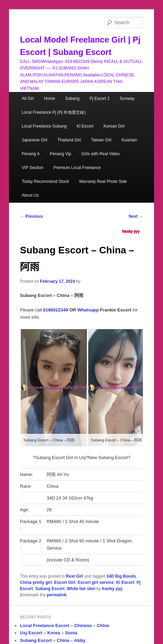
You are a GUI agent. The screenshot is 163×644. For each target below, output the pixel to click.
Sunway (127, 99)
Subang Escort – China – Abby (53, 640)
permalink (57, 595)
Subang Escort (50, 589)
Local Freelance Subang (44, 126)
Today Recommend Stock (46, 181)
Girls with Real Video (101, 154)
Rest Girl (75, 576)
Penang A (31, 154)
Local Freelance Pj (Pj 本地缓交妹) (54, 112)
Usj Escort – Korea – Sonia (49, 633)
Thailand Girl (69, 140)
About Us (30, 195)
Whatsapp (88, 310)
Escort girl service (96, 582)
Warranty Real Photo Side (103, 181)
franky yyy (131, 231)
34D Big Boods (121, 576)
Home (49, 99)
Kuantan (129, 140)
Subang (72, 99)
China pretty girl (36, 582)
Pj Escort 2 (100, 99)
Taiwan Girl (101, 140)
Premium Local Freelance (77, 168)
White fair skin (81, 589)
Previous (31, 216)
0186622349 (55, 310)
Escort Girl (65, 582)
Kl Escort (85, 126)
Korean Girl (114, 126)
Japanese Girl (35, 140)
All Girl (28, 99)
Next (136, 216)
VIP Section (33, 168)
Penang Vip (61, 154)
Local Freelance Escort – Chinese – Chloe (65, 626)
